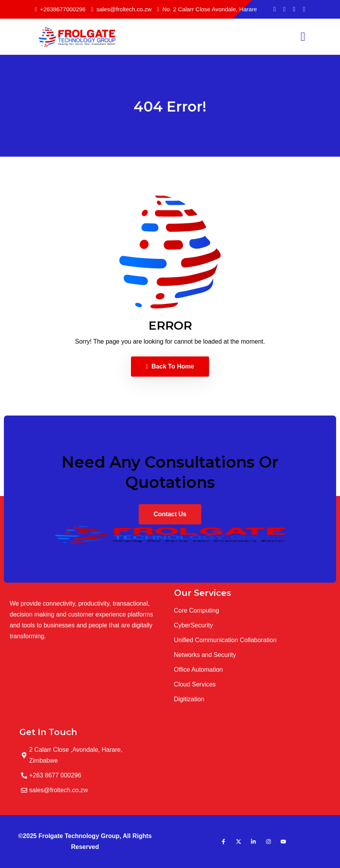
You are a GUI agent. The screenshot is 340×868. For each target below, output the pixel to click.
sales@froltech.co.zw (121, 9)
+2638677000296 (60, 9)
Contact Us (170, 514)
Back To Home (170, 366)
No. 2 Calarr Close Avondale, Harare (207, 9)
